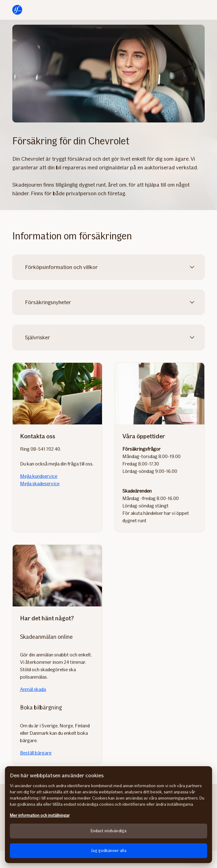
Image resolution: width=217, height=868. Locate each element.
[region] (108, 815)
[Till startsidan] (17, 10)
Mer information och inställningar (40, 815)
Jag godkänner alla (108, 851)
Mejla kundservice (39, 476)
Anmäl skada (33, 689)
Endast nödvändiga (108, 831)
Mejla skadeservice (40, 484)
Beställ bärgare (36, 753)
